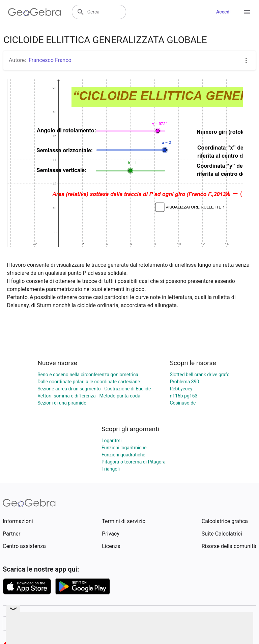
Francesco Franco (50, 60)
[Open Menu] (247, 12)
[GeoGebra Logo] (35, 12)
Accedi (223, 12)
